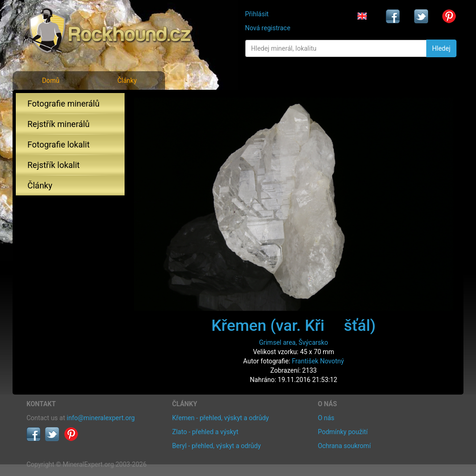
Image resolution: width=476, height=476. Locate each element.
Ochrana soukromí (344, 446)
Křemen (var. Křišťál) (294, 325)
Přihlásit (257, 14)
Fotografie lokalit (59, 144)
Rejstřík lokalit (53, 165)
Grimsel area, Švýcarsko (294, 342)
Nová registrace (268, 28)
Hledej (441, 48)
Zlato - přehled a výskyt (205, 432)
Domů (50, 80)
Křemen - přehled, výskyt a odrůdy (220, 418)
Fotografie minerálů (63, 104)
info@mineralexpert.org (101, 418)
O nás (326, 418)
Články (127, 80)
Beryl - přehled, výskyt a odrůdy (216, 446)
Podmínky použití (343, 432)
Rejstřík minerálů (59, 124)
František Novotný (318, 361)
